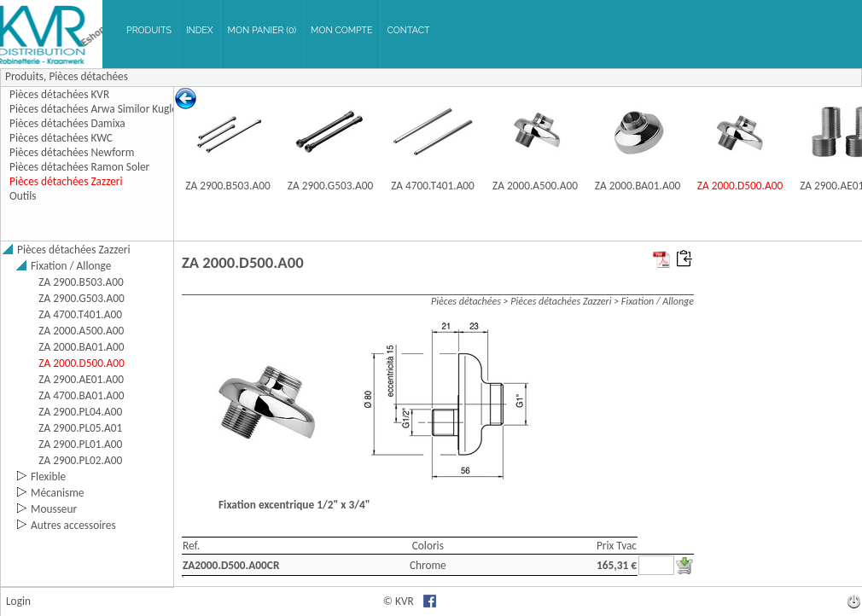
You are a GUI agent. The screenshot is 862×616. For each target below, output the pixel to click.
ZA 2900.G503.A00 (330, 186)
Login (18, 601)
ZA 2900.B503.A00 (227, 186)
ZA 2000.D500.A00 (740, 186)
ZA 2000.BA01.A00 (638, 186)
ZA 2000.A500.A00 (535, 186)
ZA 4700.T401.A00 (433, 186)
